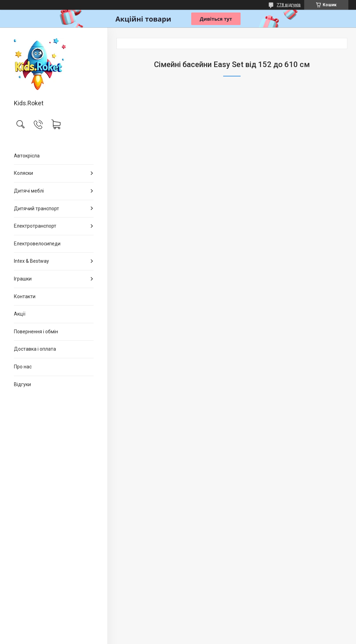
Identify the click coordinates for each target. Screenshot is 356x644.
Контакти (25, 296)
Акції (20, 314)
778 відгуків (289, 5)
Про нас (23, 367)
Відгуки (22, 384)
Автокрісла (27, 156)
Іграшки (23, 279)
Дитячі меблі (29, 191)
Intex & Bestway (31, 261)
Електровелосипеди (37, 244)
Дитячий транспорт (37, 209)
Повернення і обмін (36, 332)
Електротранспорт (35, 226)
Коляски (23, 173)
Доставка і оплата (35, 349)
